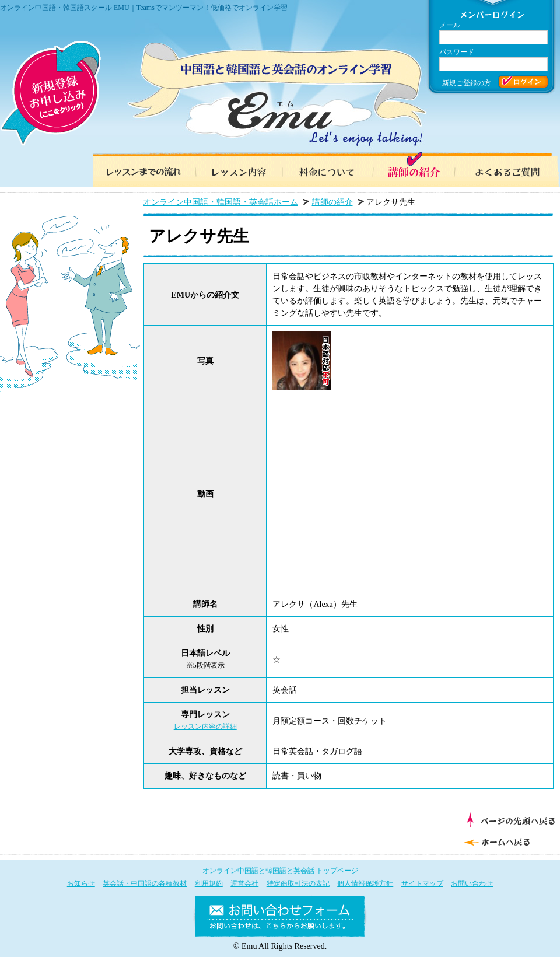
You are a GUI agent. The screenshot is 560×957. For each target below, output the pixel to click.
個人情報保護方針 (365, 883)
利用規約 (209, 883)
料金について (327, 169)
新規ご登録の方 (467, 83)
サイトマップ (422, 883)
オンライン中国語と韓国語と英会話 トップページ (280, 871)
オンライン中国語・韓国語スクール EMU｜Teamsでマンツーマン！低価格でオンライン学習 (144, 8)
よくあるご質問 (513, 169)
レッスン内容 (233, 169)
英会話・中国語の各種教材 (145, 883)
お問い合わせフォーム (280, 918)
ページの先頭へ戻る (511, 820)
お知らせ (81, 883)
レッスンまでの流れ (140, 169)
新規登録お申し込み (50, 93)
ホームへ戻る (508, 841)
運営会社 (244, 883)
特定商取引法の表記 (298, 883)
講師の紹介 (420, 169)
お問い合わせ (472, 883)
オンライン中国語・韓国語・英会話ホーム (220, 202)
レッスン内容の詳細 (205, 727)
